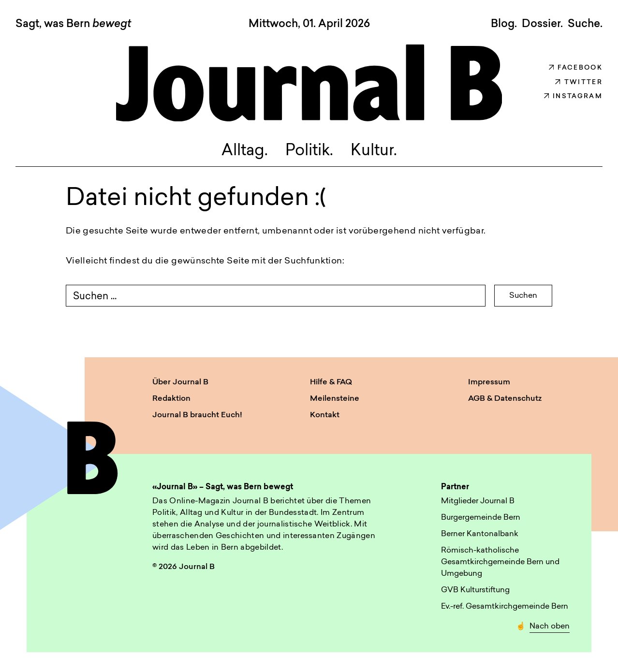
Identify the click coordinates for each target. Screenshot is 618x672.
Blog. (504, 24)
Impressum (489, 382)
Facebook (576, 68)
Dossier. (542, 24)
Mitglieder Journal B (478, 501)
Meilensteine (335, 399)
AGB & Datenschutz (505, 399)
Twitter (579, 82)
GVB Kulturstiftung (475, 590)
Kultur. (374, 151)
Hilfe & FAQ (331, 382)
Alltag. (245, 151)
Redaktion (171, 399)
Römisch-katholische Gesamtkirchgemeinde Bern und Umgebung (500, 562)
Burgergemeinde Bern (481, 518)
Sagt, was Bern (73, 25)
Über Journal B (180, 382)
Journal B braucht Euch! (197, 415)
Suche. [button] (585, 24)
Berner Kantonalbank (480, 534)
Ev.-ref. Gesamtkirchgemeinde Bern (505, 607)
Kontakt (325, 415)
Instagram (573, 96)
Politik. (309, 151)
